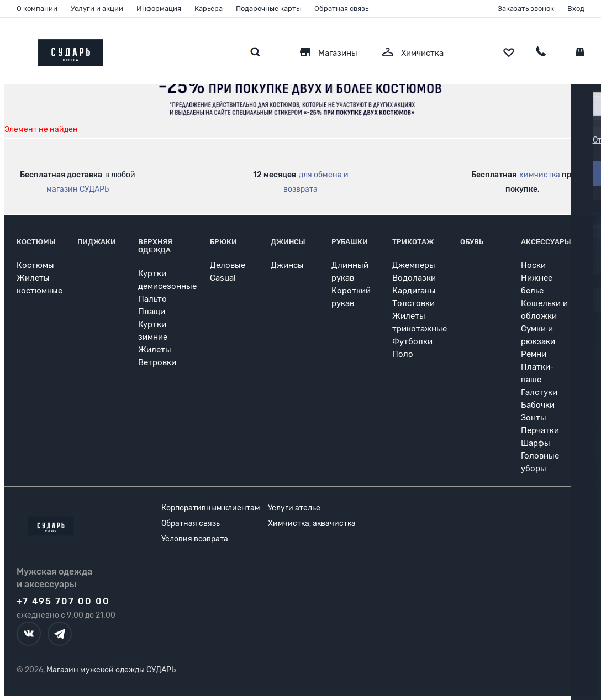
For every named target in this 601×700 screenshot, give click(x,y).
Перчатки (540, 430)
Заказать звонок (526, 9)
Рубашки (350, 242)
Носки (533, 265)
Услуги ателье (294, 508)
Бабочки (538, 405)
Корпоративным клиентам (211, 508)
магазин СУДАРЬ (78, 189)
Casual (223, 278)
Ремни (534, 354)
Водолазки (414, 278)
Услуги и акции (97, 9)
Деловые (228, 265)
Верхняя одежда (155, 246)
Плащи (152, 312)
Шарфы (536, 443)
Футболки (412, 341)
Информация (159, 9)
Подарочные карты (268, 9)
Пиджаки (97, 242)
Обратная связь (341, 9)
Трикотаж (413, 242)
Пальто (152, 299)
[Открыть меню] (17, 50)
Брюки (223, 242)
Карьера (209, 9)
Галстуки (539, 392)
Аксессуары (546, 242)
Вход (576, 9)
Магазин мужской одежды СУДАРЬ (111, 670)
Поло (403, 354)
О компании (37, 9)
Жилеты (155, 350)
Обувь (472, 242)
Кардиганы (414, 291)
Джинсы (288, 242)
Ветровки (157, 362)
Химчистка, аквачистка (312, 523)
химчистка (540, 175)
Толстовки (413, 303)
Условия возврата (195, 539)
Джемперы (414, 265)
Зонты (534, 418)
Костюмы (36, 242)
